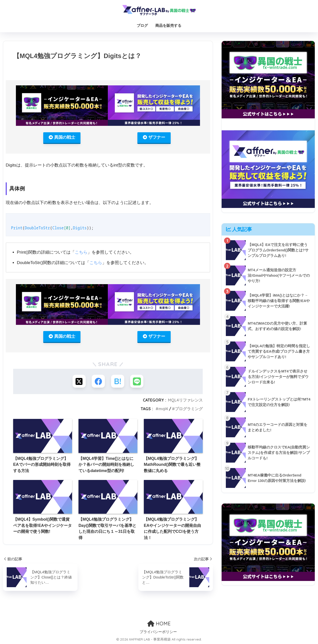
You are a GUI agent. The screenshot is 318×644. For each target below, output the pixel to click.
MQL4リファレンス (185, 402)
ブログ (142, 25)
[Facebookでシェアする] (98, 382)
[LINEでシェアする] (138, 382)
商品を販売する (168, 25)
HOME (159, 623)
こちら (81, 253)
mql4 (163, 410)
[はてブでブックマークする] (118, 382)
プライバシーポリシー (158, 632)
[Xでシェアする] (78, 382)
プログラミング (189, 410)
